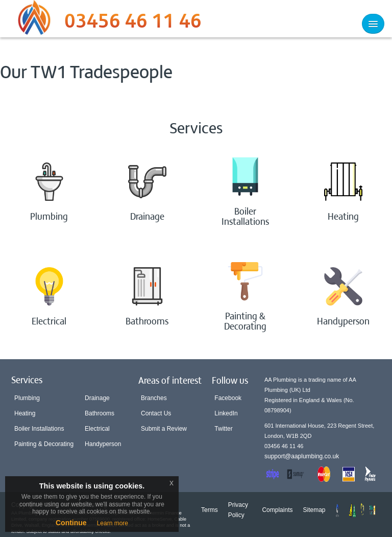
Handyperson (103, 444)
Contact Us (156, 413)
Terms (210, 510)
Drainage (97, 398)
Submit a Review (164, 429)
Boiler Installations (39, 429)
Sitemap (314, 510)
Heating (25, 413)
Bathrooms (100, 413)
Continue (71, 523)
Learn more (113, 523)
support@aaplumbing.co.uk (302, 456)
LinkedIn (226, 413)
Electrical (97, 429)
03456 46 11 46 (133, 23)
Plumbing (27, 398)
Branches (154, 398)
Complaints (277, 510)
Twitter (223, 429)
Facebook (228, 398)
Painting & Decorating (44, 444)
